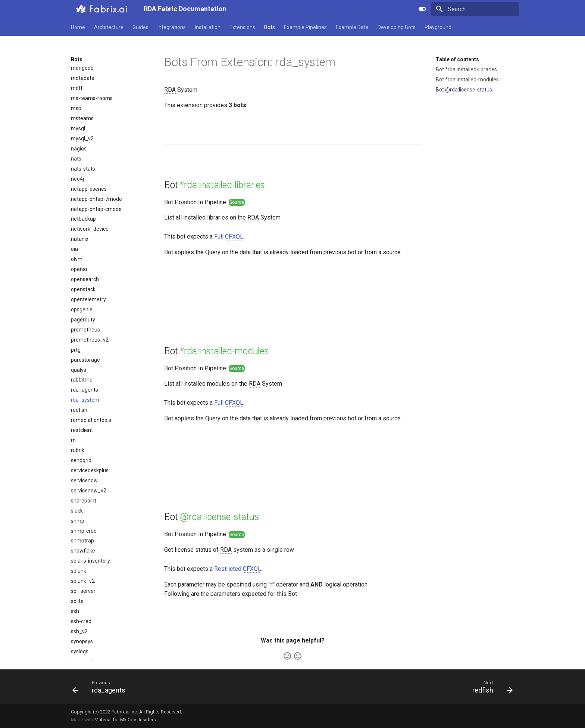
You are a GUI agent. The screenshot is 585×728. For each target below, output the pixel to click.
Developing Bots (397, 27)
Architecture (109, 27)
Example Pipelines (305, 27)
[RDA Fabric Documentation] (101, 9)
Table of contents (457, 59)
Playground (438, 27)
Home (78, 27)
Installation (208, 27)
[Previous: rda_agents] (101, 687)
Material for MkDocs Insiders (125, 720)
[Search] (475, 9)
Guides (140, 27)
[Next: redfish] (490, 687)
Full (229, 237)
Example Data (352, 27)
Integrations (172, 27)
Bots (270, 27)
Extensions (242, 27)
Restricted (238, 569)
